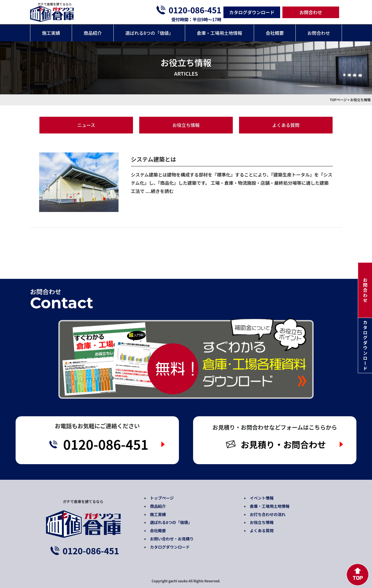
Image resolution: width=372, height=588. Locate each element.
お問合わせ (311, 12)
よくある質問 (286, 125)
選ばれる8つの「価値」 (149, 33)
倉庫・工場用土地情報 (219, 33)
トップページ (162, 498)
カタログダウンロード (252, 12)
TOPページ (338, 100)
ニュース (86, 125)
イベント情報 (262, 498)
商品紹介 (93, 33)
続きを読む (162, 191)
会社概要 (275, 33)
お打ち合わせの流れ (268, 514)
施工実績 (51, 33)
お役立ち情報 (186, 125)
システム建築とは (154, 159)
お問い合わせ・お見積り (172, 539)
